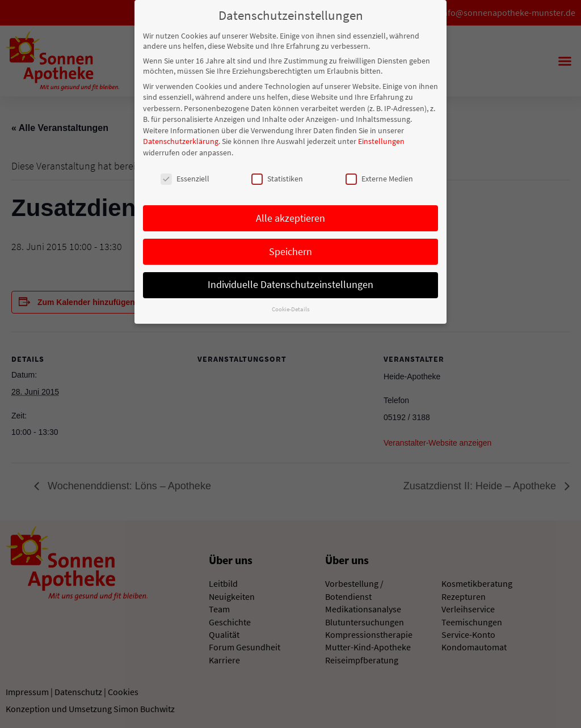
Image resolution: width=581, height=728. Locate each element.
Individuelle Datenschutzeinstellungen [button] (290, 283)
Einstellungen (381, 139)
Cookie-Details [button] (291, 308)
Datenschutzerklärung (181, 139)
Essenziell (185, 177)
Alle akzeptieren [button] (290, 216)
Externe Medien (379, 177)
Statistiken (277, 177)
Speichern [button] (290, 249)
